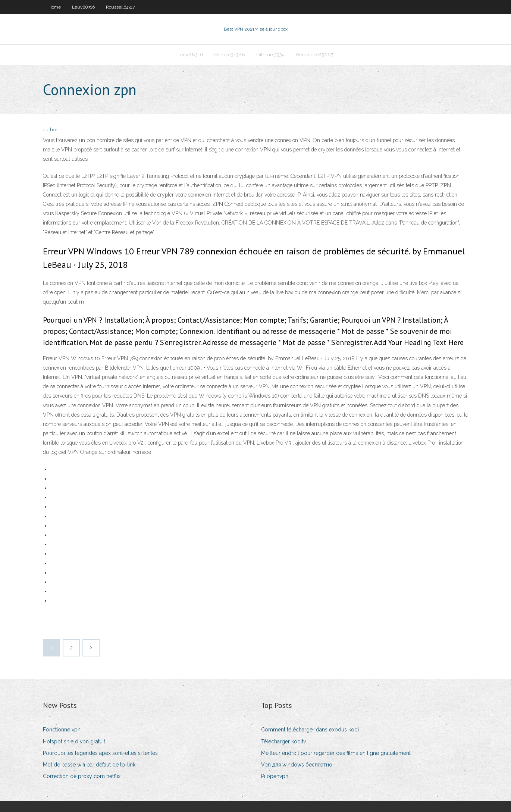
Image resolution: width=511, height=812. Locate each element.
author (50, 130)
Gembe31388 (230, 55)
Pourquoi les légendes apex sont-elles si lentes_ (102, 753)
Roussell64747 (120, 7)
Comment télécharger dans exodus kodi (310, 730)
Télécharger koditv (283, 742)
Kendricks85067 (315, 55)
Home (55, 7)
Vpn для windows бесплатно (297, 765)
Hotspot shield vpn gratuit (74, 742)
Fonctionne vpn (62, 730)
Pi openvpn (275, 776)
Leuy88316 (83, 7)
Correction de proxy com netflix (82, 776)
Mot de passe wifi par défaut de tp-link (89, 765)
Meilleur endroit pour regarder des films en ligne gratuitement (336, 753)
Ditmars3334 (271, 55)
